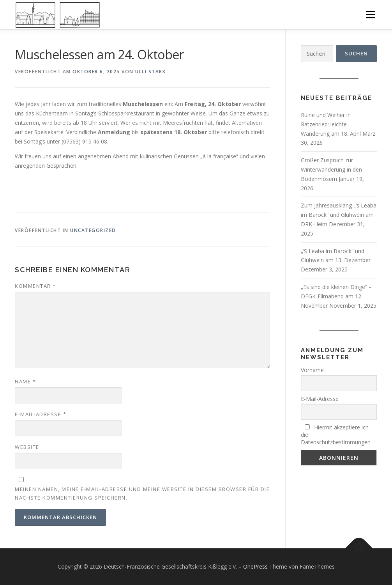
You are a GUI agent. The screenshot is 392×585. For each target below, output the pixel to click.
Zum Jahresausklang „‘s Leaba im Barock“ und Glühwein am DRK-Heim (339, 215)
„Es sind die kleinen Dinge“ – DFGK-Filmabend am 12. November (336, 296)
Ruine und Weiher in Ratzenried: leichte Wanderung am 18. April (331, 124)
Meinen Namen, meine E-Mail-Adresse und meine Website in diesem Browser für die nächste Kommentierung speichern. (142, 493)
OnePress (255, 566)
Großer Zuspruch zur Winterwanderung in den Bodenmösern (331, 169)
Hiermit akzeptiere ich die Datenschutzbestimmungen (336, 435)
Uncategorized (93, 230)
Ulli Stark (150, 72)
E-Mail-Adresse (41, 414)
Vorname (312, 370)
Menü (370, 15)
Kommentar (35, 286)
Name (25, 381)
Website (27, 447)
